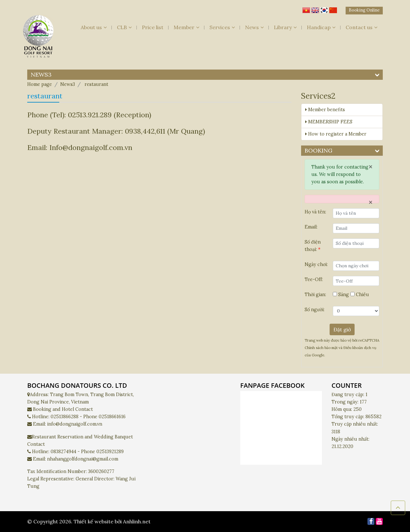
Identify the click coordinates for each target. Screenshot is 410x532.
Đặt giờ (342, 329)
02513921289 (110, 452)
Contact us (361, 27)
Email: (311, 227)
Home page (40, 84)
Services (222, 27)
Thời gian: (315, 295)
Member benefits (325, 110)
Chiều (360, 295)
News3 (68, 84)
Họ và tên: (315, 212)
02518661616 (112, 417)
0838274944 (63, 452)
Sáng (341, 295)
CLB (124, 27)
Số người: (315, 310)
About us (94, 27)
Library (285, 27)
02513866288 (65, 417)
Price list (153, 27)
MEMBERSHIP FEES (329, 122)
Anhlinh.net (137, 521)
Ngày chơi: (316, 264)
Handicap (321, 27)
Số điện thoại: (313, 246)
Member (186, 27)
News (254, 27)
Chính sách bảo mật (322, 348)
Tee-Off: (314, 279)
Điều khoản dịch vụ (360, 348)
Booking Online (364, 10)
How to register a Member (336, 134)
